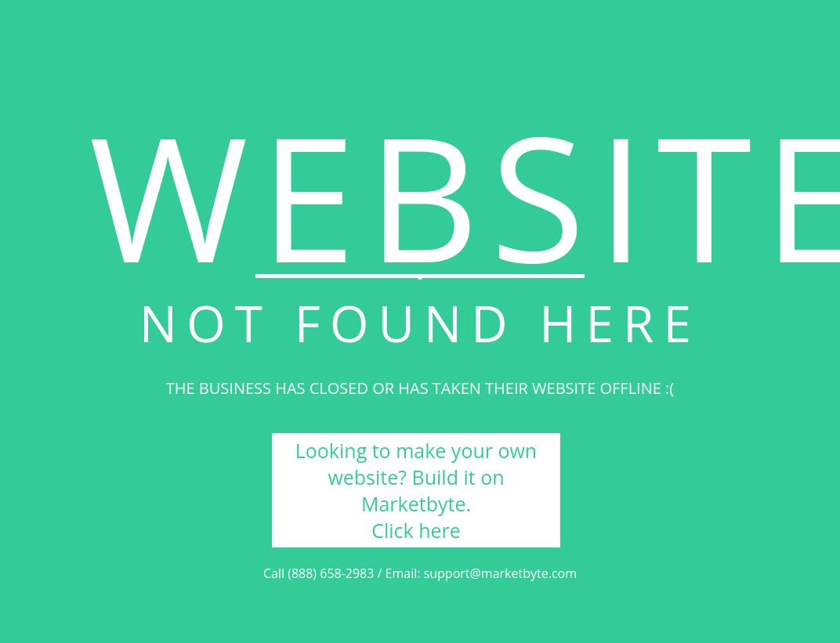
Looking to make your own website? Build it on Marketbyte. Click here (416, 490)
